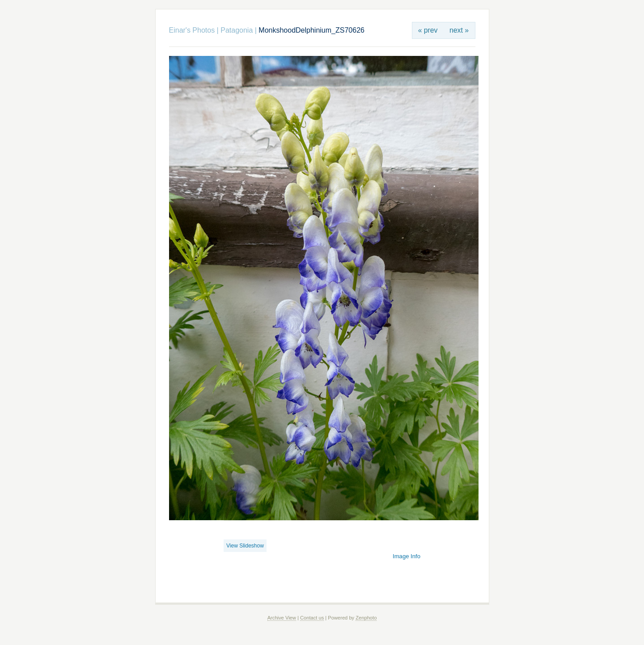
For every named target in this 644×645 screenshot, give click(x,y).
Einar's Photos (192, 30)
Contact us (312, 618)
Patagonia (237, 30)
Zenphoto (366, 618)
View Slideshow (245, 546)
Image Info (407, 556)
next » (459, 30)
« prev (428, 30)
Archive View (282, 618)
